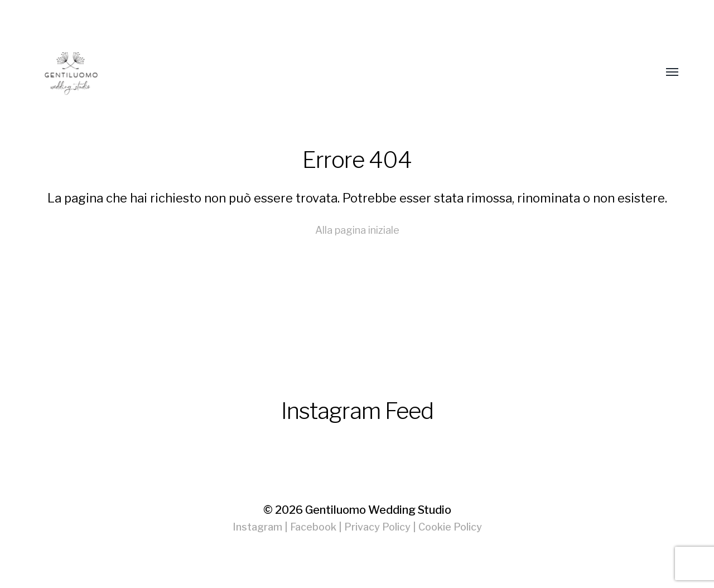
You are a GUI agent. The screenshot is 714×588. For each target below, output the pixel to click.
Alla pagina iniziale (357, 230)
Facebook (313, 527)
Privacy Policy (377, 527)
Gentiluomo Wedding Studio (378, 510)
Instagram (257, 527)
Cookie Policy (450, 527)
